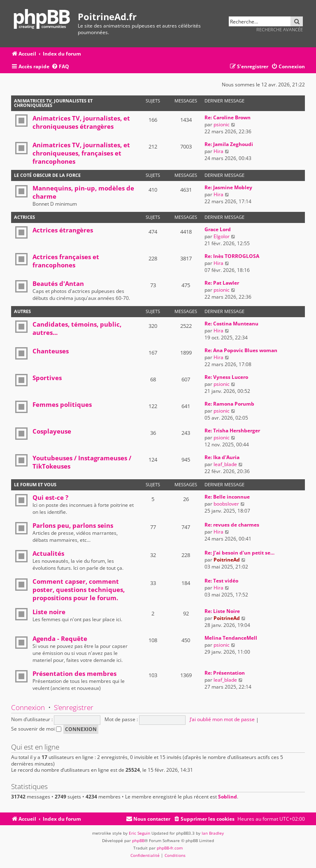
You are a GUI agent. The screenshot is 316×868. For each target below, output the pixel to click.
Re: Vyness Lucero (226, 377)
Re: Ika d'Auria (222, 457)
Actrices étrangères (63, 230)
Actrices (24, 217)
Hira (218, 151)
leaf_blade (225, 464)
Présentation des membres (74, 673)
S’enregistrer (74, 707)
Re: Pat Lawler (222, 283)
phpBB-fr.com (170, 848)
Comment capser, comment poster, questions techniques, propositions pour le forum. (79, 589)
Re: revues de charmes (232, 525)
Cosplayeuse (52, 431)
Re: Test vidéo (221, 581)
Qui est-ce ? (50, 497)
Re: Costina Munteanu (231, 324)
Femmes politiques (62, 404)
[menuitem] (60, 67)
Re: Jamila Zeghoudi (229, 144)
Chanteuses (51, 351)
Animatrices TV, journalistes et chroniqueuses (53, 103)
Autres (22, 311)
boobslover (226, 504)
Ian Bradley (213, 833)
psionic (222, 124)
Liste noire (49, 612)
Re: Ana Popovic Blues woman (241, 350)
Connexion (28, 707)
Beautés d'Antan (58, 283)
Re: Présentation (225, 673)
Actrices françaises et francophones (66, 261)
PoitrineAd (227, 560)
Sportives (47, 378)
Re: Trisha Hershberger (232, 431)
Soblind (228, 797)
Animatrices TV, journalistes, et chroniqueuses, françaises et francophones (81, 153)
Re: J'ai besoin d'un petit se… (239, 553)
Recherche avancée (280, 29)
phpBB (138, 840)
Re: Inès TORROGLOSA (232, 256)
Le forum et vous (35, 484)
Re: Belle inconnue (227, 497)
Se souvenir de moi (36, 729)
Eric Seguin (139, 833)
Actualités (48, 553)
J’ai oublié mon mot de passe (222, 719)
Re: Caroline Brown (228, 117)
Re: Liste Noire (222, 611)
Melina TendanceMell (231, 638)
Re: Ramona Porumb (229, 404)
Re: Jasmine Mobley (228, 187)
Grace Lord (218, 229)
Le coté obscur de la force (47, 175)
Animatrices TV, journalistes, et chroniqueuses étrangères (81, 122)
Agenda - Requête (60, 638)
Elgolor (222, 236)
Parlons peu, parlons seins (73, 525)
